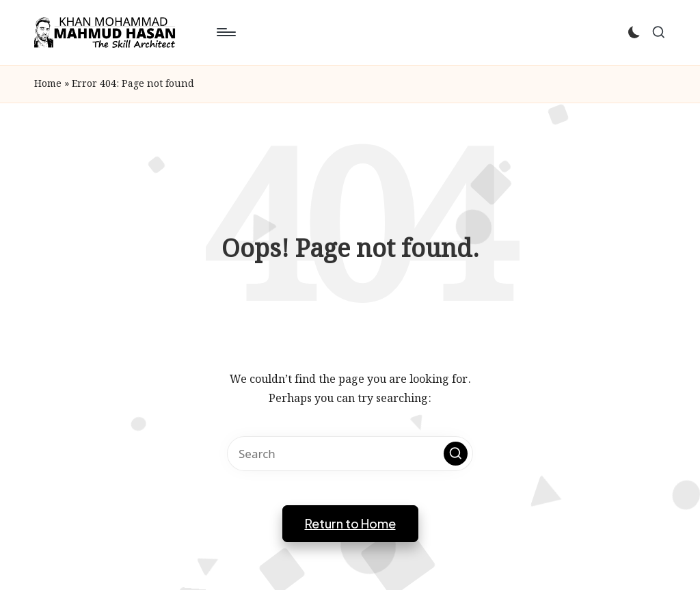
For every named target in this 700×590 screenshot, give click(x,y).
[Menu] (225, 32)
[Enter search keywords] (350, 454)
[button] (456, 454)
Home (48, 84)
